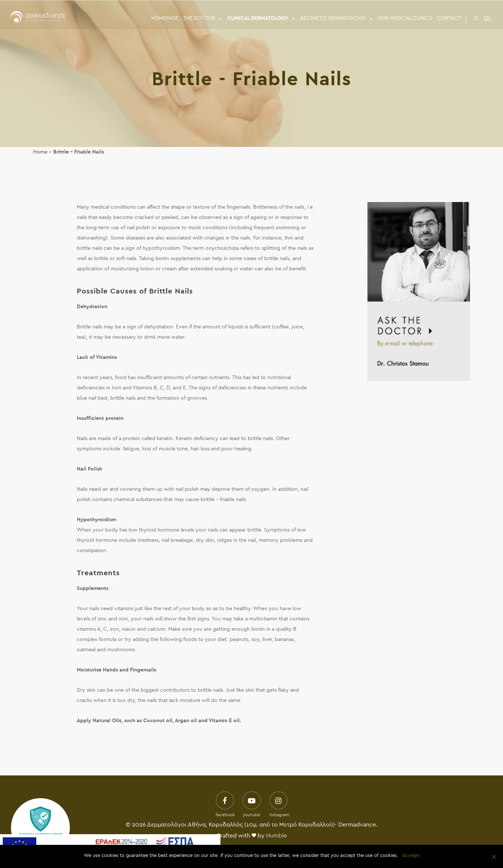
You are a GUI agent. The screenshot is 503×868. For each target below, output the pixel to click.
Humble (276, 836)
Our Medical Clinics (405, 18)
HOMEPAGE (165, 18)
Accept (411, 855)
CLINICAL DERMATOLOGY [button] (262, 18)
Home (40, 152)
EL (477, 18)
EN (487, 18)
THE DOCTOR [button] (203, 18)
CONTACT (449, 18)
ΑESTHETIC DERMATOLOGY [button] (337, 18)
